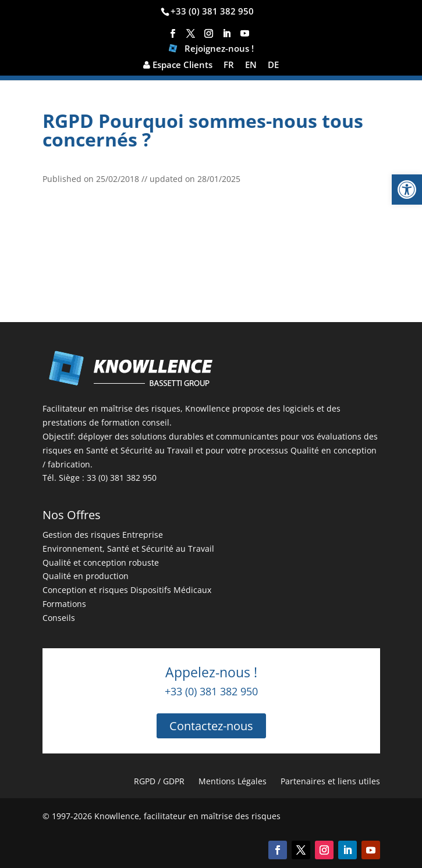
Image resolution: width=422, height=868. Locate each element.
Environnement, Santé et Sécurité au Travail (128, 549)
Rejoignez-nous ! (211, 50)
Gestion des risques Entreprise (103, 535)
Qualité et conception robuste (101, 562)
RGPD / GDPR (159, 781)
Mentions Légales (233, 781)
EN (251, 65)
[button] (407, 190)
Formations (64, 604)
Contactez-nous (211, 726)
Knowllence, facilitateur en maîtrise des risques (187, 816)
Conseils (59, 618)
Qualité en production (86, 576)
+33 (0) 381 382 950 (212, 11)
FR (229, 65)
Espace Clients (178, 65)
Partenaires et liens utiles (330, 781)
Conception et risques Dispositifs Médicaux (127, 590)
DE (273, 65)
